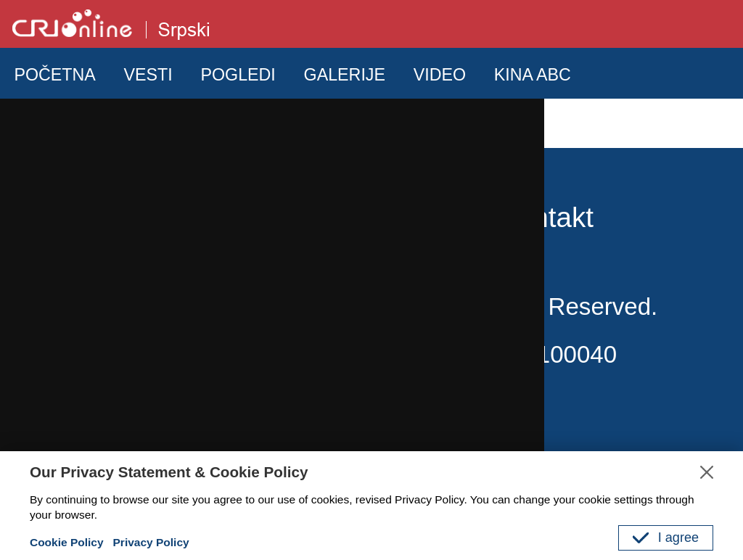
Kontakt (546, 217)
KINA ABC (533, 75)
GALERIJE (345, 75)
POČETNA (54, 75)
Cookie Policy (67, 542)
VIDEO (440, 75)
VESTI (148, 75)
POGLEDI (238, 75)
